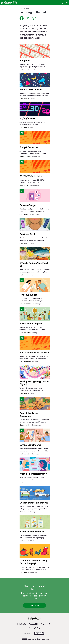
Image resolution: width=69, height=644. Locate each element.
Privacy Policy (35, 628)
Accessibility (34, 624)
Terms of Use (46, 624)
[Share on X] (28, 18)
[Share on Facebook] (22, 18)
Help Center (22, 624)
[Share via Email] (34, 19)
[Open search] (62, 3)
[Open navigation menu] (67, 3)
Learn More (34, 605)
